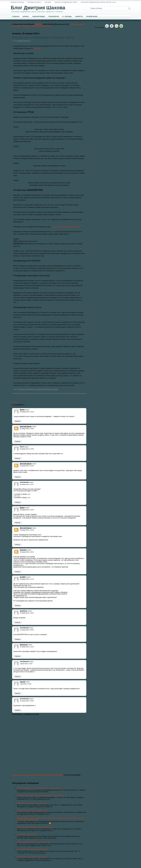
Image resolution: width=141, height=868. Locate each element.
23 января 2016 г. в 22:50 (27, 701)
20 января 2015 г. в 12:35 (27, 412)
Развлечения (92, 17)
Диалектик (24, 645)
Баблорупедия (39, 17)
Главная (16, 17)
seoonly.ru (23, 611)
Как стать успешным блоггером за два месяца (33, 849)
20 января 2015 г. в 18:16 (27, 613)
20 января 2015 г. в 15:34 (27, 510)
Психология (54, 17)
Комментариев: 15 (24, 41)
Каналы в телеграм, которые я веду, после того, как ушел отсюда (39, 788)
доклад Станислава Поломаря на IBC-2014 (66, 227)
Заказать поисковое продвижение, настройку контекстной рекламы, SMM (48, 25)
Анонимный (24, 482)
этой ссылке (38, 48)
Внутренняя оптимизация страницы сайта (43, 37)
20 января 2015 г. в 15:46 (27, 530)
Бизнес (26, 17)
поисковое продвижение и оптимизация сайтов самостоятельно (38, 389)
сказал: (27, 410)
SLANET (23, 577)
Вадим (22, 410)
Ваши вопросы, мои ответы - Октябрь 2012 (31, 803)
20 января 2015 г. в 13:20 (27, 449)
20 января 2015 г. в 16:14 (27, 552)
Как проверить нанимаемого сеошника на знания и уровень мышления (41, 795)
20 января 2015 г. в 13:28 (27, 466)
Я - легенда (67, 17)
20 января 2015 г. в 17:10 (27, 579)
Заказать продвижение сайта (66, 2)
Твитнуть (15, 402)
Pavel (22, 447)
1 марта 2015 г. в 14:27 (26, 664)
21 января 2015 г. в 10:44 (27, 630)
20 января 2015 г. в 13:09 (27, 429)
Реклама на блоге (34, 2)
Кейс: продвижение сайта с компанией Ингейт (33, 810)
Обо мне (48, 2)
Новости (79, 17)
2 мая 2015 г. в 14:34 (26, 684)
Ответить (18, 421)
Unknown (23, 550)
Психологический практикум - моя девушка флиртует (35, 827)
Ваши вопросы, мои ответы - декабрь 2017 (31, 857)
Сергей (22, 682)
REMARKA (38, 24)
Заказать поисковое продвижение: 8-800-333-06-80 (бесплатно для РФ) (38, 775)
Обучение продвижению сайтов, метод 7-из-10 (98, 2)
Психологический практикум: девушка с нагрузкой (34, 842)
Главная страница (17, 2)
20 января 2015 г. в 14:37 (27, 484)
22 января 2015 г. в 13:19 (27, 647)
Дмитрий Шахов (26, 427)
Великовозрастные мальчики (27, 834)
